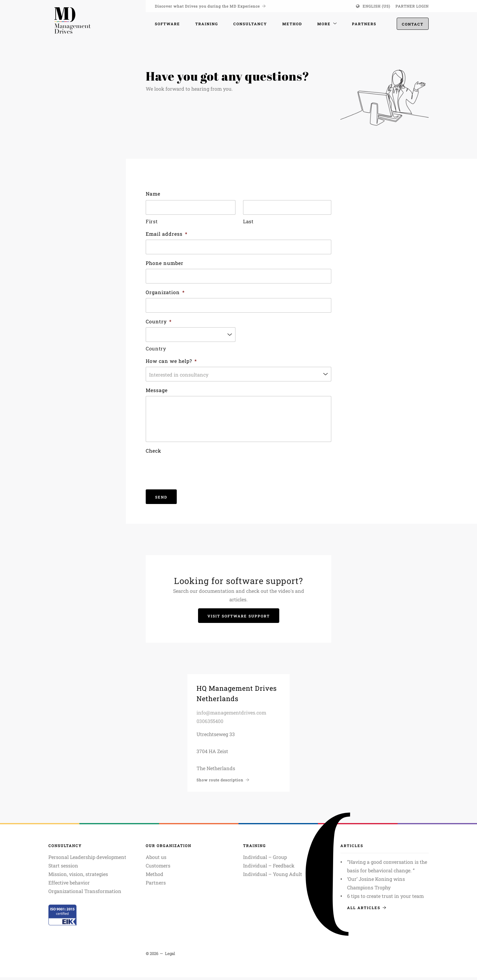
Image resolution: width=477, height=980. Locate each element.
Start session (63, 868)
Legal (170, 956)
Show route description (223, 783)
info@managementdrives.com (231, 715)
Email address (167, 234)
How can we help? (171, 361)
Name (153, 194)
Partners (156, 885)
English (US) (376, 6)
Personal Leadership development (87, 860)
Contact (413, 25)
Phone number (165, 263)
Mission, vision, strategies (78, 877)
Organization (165, 292)
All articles (367, 910)
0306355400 (210, 724)
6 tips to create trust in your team (385, 899)
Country (159, 321)
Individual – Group (265, 860)
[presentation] (192, 471)
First (152, 221)
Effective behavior (69, 885)
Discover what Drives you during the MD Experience (210, 6)
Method (155, 877)
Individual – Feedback (269, 868)
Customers (158, 868)
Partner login (412, 6)
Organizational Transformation (85, 894)
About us (156, 860)
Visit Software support (239, 619)
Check (153, 453)
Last (248, 221)
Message (157, 390)
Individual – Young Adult (273, 877)
